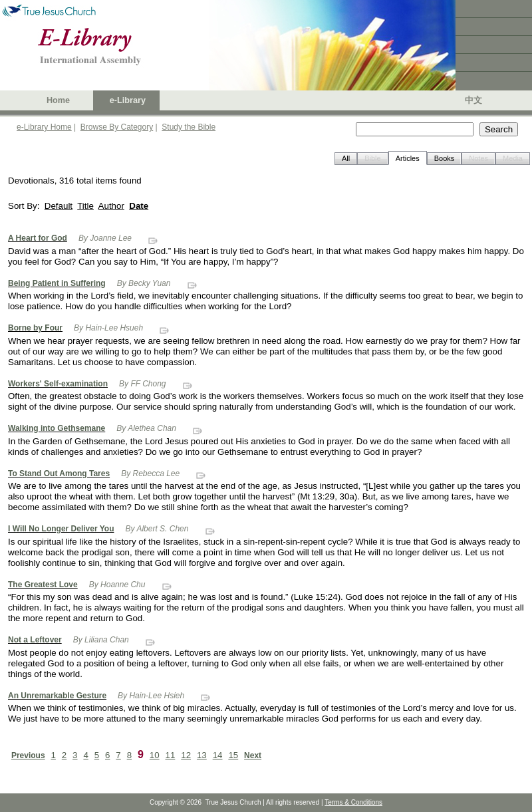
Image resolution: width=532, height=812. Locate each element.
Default (59, 206)
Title (85, 206)
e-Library (128, 100)
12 (186, 755)
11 (171, 755)
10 (155, 755)
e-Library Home (44, 127)
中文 (473, 100)
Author (111, 206)
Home (58, 100)
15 (233, 755)
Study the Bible (189, 127)
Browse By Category (117, 127)
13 (202, 755)
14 (218, 755)
